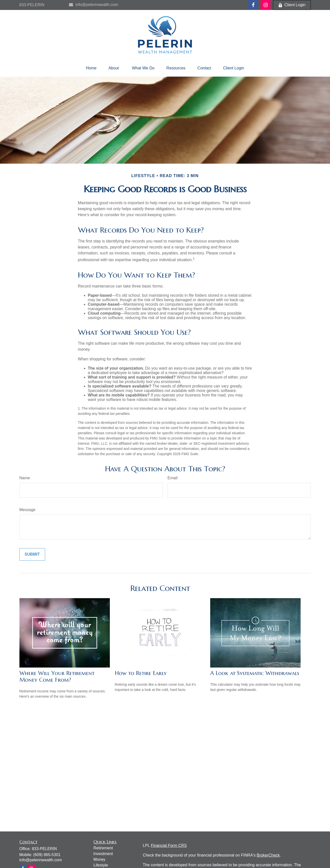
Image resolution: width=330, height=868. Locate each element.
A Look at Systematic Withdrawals (255, 673)
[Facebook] (253, 5)
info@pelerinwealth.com (94, 5)
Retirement (103, 848)
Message (28, 510)
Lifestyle (101, 865)
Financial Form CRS (169, 845)
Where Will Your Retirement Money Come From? (57, 676)
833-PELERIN (32, 5)
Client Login (292, 5)
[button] (91, 68)
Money (99, 859)
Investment (103, 854)
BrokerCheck (268, 855)
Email (173, 478)
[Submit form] (32, 554)
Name (25, 478)
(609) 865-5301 (47, 855)
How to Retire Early (141, 673)
